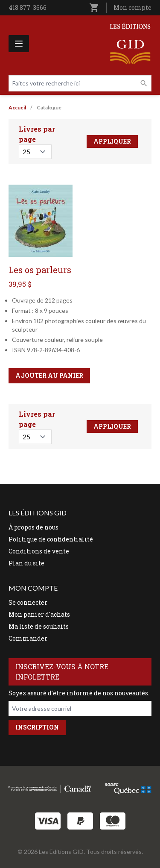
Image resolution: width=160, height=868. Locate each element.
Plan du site (26, 563)
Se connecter (28, 602)
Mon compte (132, 7)
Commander (28, 638)
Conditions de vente (39, 551)
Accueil (17, 107)
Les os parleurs (40, 270)
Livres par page (37, 134)
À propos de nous (33, 527)
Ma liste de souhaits (39, 626)
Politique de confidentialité (51, 539)
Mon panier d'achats (39, 614)
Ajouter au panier (49, 375)
